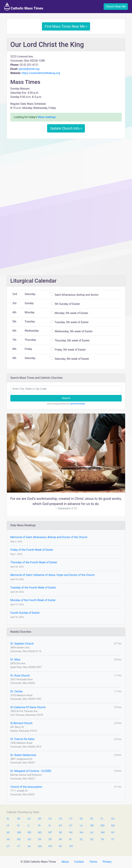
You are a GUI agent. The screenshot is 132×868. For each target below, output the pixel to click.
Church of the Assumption (26, 787)
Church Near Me (116, 6)
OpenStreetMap (77, 404)
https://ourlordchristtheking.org (41, 73)
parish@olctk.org (29, 69)
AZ (29, 819)
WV (50, 846)
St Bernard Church (21, 723)
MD (102, 826)
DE (81, 819)
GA (113, 819)
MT (50, 833)
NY (113, 833)
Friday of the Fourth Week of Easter (32, 550)
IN (39, 826)
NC (8, 839)
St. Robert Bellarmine (23, 755)
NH (81, 833)
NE (60, 833)
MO (40, 833)
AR (40, 819)
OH (29, 839)
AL (8, 819)
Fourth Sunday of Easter (25, 613)
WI (60, 846)
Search (66, 398)
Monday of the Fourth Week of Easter (33, 600)
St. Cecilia (16, 691)
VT (19, 846)
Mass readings (47, 117)
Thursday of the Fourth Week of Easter (34, 562)
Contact (79, 862)
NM (102, 833)
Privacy (107, 862)
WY (71, 846)
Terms (93, 862)
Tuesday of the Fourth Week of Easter (33, 588)
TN (102, 839)
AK (19, 819)
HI (8, 826)
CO (61, 819)
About (65, 862)
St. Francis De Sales (22, 739)
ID (18, 826)
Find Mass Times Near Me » (66, 26)
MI (8, 833)
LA (81, 826)
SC (81, 839)
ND (19, 839)
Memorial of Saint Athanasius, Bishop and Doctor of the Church (49, 537)
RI (71, 839)
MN (19, 833)
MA (113, 826)
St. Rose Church (20, 676)
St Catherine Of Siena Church (28, 707)
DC (92, 819)
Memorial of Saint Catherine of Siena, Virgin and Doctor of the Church (53, 575)
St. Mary (15, 659)
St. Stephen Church (22, 644)
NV (71, 833)
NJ (92, 833)
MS (29, 833)
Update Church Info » (66, 128)
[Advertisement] (66, 167)
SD (92, 839)
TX (113, 839)
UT (8, 846)
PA (60, 839)
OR (50, 839)
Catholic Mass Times (24, 7)
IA (50, 826)
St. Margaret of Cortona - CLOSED (31, 771)
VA (29, 846)
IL (29, 826)
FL (102, 819)
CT (71, 819)
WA (40, 846)
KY (71, 826)
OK (40, 839)
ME (92, 826)
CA (50, 819)
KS (60, 826)
